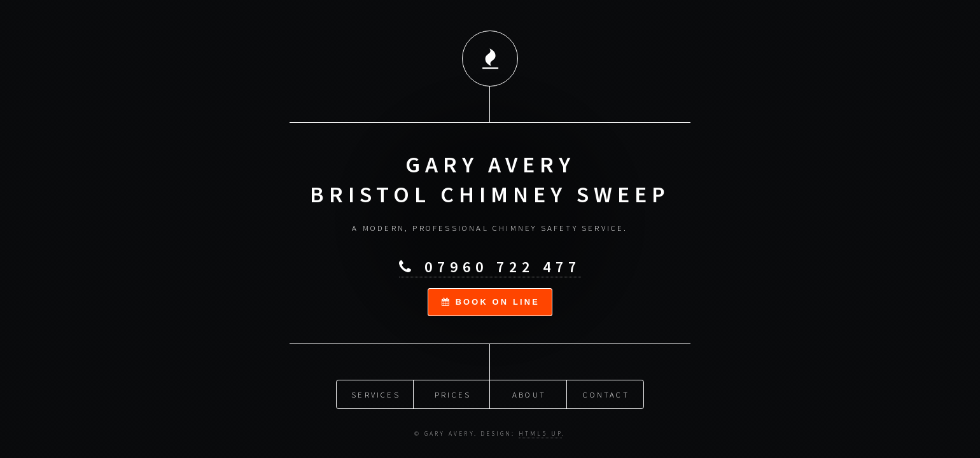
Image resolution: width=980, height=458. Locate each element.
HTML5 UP (541, 433)
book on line (491, 301)
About (529, 394)
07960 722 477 (490, 267)
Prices (453, 394)
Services (376, 394)
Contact (606, 394)
